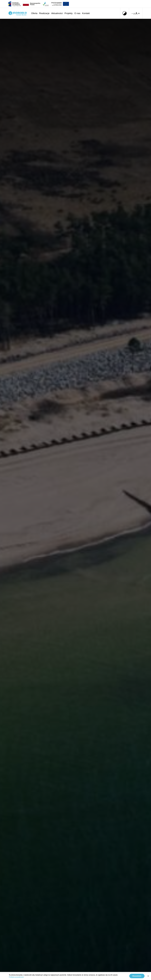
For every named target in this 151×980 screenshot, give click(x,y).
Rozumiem (137, 976)
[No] (148, 976)
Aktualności (57, 13)
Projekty (69, 13)
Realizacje (44, 13)
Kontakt (86, 13)
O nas (77, 13)
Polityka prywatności (16, 977)
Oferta (34, 13)
